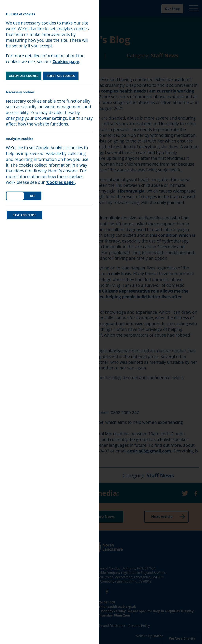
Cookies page (66, 61)
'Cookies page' (60, 182)
